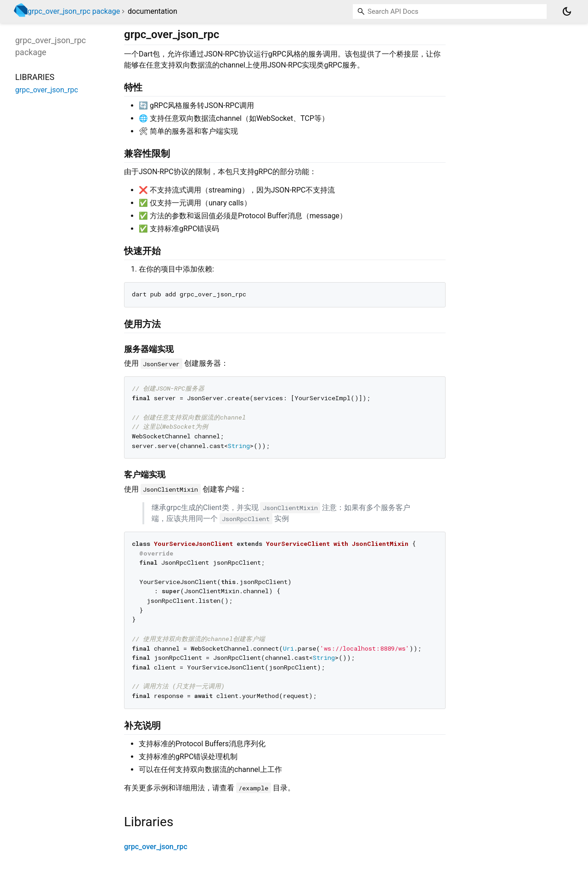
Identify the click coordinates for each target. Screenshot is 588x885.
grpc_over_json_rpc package (74, 11)
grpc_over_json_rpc (156, 847)
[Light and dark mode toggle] (567, 11)
